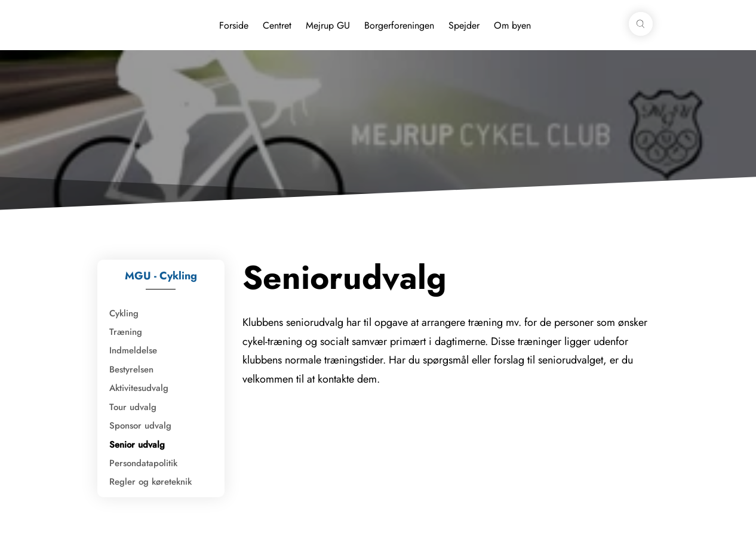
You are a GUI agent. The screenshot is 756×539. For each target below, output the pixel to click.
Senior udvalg (137, 445)
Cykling (124, 313)
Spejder (464, 25)
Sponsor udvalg (140, 426)
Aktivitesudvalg (139, 388)
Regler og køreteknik (150, 482)
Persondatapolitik (143, 463)
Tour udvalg (133, 407)
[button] (641, 24)
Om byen (512, 25)
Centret (277, 25)
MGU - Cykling (161, 276)
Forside (234, 25)
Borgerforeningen (399, 25)
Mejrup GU (328, 25)
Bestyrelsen (131, 369)
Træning (126, 332)
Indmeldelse (133, 350)
